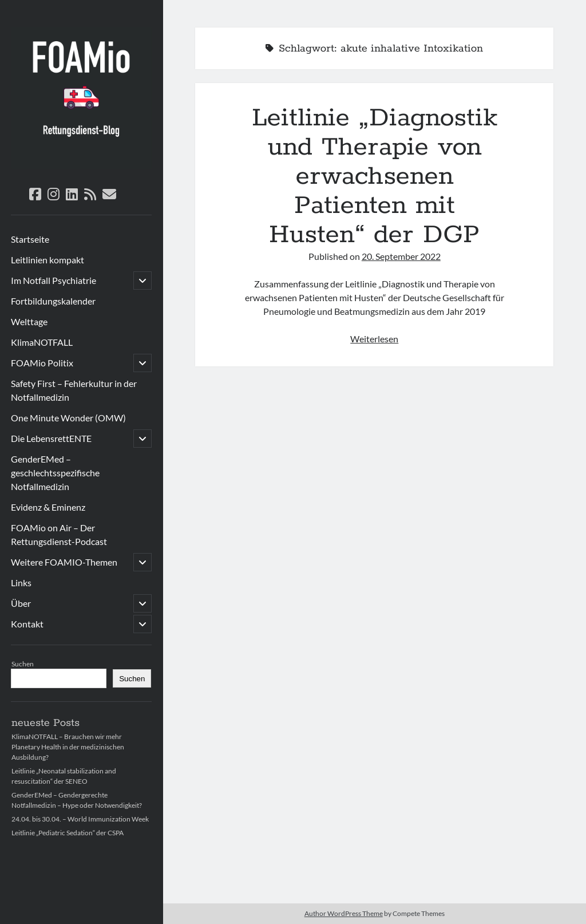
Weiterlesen (374, 339)
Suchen (23, 664)
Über (21, 603)
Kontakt (27, 624)
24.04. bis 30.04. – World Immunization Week (80, 819)
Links (21, 583)
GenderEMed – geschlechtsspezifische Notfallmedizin (55, 473)
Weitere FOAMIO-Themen (64, 562)
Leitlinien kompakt (47, 260)
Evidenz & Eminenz (48, 507)
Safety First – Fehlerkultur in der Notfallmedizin (74, 390)
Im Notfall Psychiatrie (54, 280)
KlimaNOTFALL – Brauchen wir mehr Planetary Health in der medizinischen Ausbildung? (68, 747)
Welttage (29, 321)
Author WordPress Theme (344, 913)
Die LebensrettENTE (51, 438)
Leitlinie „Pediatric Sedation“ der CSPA (68, 833)
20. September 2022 (401, 256)
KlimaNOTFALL (42, 342)
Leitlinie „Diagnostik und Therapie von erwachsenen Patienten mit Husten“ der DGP (375, 176)
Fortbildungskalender (53, 301)
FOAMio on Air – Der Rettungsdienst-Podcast (59, 534)
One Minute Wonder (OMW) (68, 418)
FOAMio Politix (42, 363)
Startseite (30, 239)
